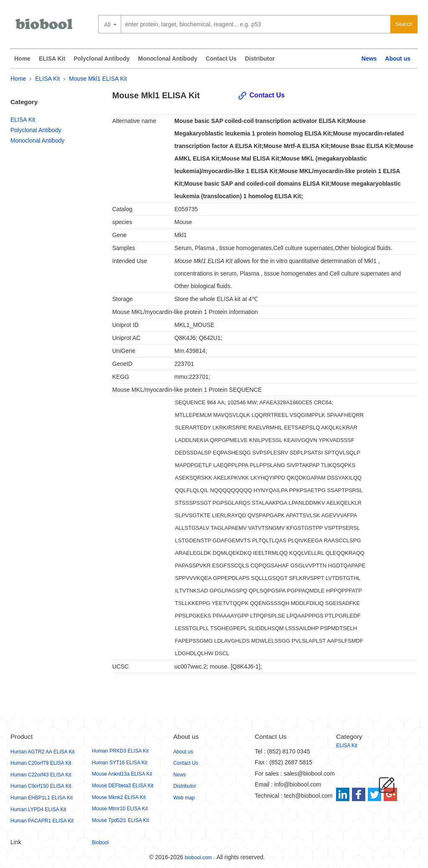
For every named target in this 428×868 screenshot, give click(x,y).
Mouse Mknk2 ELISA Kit (119, 797)
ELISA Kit (52, 59)
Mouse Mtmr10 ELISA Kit (120, 809)
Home (22, 59)
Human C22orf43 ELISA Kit (41, 775)
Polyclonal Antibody (102, 59)
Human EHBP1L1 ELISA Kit (42, 798)
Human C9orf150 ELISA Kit (41, 786)
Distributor (260, 59)
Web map (184, 798)
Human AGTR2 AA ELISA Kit (42, 752)
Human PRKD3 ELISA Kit (120, 751)
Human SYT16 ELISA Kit (120, 763)
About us (398, 59)
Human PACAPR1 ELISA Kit (42, 821)
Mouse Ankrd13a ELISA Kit (122, 774)
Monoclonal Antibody (168, 59)
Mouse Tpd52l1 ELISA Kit (121, 820)
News (369, 59)
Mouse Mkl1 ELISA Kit (98, 79)
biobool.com (198, 858)
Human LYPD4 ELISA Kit (38, 809)
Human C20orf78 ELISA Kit (41, 763)
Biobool (100, 842)
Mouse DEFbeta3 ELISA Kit (123, 786)
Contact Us (221, 59)
